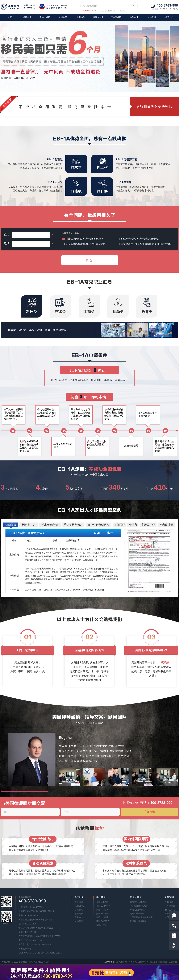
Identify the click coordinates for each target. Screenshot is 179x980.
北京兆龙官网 (121, 962)
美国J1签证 (102, 925)
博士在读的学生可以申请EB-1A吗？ (85, 239)
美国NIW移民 (102, 910)
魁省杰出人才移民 (138, 902)
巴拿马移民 (116, 17)
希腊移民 (169, 902)
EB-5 (94, 11)
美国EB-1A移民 (103, 906)
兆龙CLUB (79, 906)
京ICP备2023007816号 (39, 962)
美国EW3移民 (103, 921)
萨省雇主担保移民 (138, 921)
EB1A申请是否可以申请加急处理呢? (140, 239)
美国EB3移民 (102, 914)
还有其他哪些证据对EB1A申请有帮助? (86, 244)
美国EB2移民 (102, 917)
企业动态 (79, 917)
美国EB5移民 (102, 902)
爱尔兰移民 (170, 910)
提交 (89, 260)
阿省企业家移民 (137, 914)
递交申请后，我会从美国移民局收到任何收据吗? (146, 244)
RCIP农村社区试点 (139, 906)
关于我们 (169, 17)
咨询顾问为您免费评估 (154, 107)
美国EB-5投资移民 (159, 962)
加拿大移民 (45, 17)
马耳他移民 (170, 906)
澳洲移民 (81, 17)
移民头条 (79, 914)
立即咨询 (150, 812)
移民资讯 (134, 17)
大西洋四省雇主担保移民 (141, 917)
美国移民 (86, 11)
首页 (10, 17)
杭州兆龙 (112, 11)
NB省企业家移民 (138, 910)
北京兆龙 (102, 11)
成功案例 (152, 17)
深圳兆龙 (121, 11)
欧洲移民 (63, 17)
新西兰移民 (98, 17)
